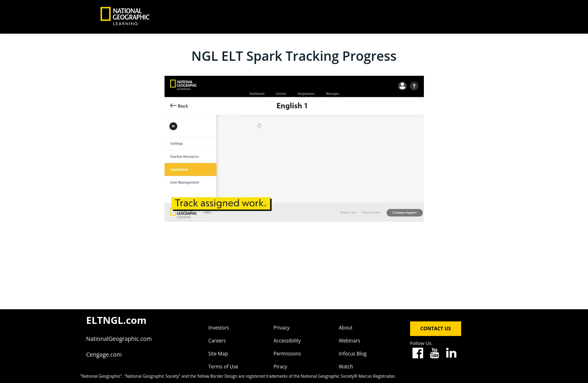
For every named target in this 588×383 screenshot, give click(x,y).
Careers (217, 341)
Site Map (218, 354)
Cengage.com (104, 354)
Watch (346, 367)
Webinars (350, 341)
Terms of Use (223, 367)
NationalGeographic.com (119, 339)
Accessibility (287, 341)
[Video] (294, 149)
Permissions (287, 354)
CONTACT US (436, 328)
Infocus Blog (353, 354)
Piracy (280, 367)
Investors (219, 328)
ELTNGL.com (117, 320)
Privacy (282, 328)
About (346, 328)
